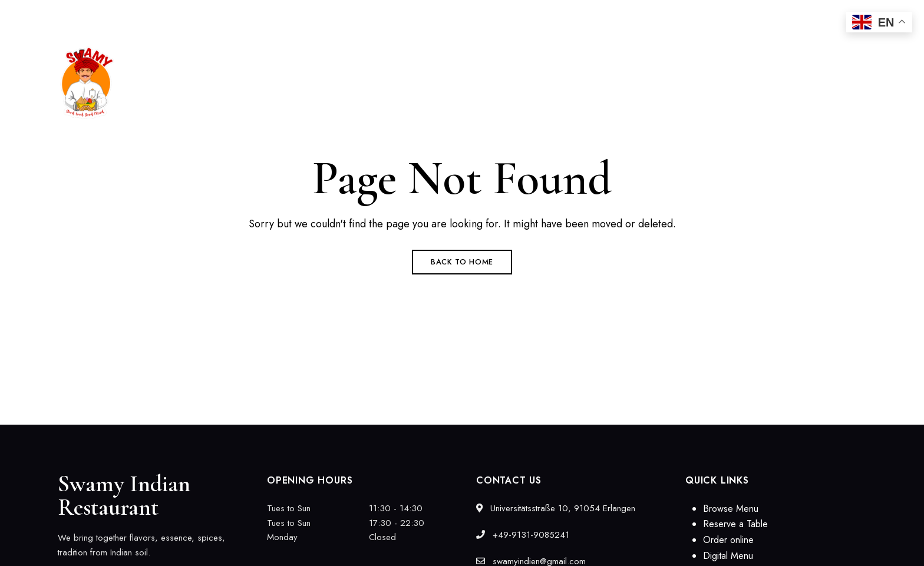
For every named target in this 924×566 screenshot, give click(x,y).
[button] (815, 83)
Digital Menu (728, 556)
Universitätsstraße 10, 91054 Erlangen (129, 16)
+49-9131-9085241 (633, 16)
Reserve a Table (735, 524)
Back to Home (462, 262)
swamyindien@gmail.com (761, 16)
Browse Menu (731, 509)
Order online (728, 540)
